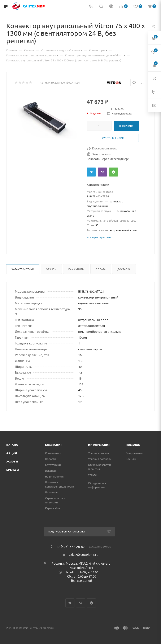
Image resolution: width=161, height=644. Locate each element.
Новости (51, 459)
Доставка (124, 269)
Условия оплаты (99, 453)
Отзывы (51, 269)
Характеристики (23, 269)
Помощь (133, 445)
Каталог (13, 445)
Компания (54, 445)
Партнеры (52, 492)
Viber (102, 172)
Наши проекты (55, 476)
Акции (12, 453)
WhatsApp (114, 172)
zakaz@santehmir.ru (84, 554)
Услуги (12, 461)
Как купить (76, 269)
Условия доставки (100, 459)
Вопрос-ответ (135, 453)
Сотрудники (53, 465)
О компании (53, 453)
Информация (99, 445)
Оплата (101, 269)
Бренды (13, 470)
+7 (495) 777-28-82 (70, 546)
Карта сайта (53, 508)
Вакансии (51, 471)
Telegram (91, 172)
